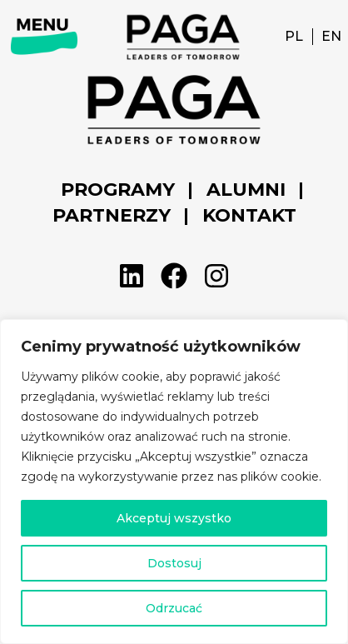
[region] (174, 482)
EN (331, 36)
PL (294, 36)
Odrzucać (174, 608)
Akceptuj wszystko (174, 518)
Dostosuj (174, 563)
